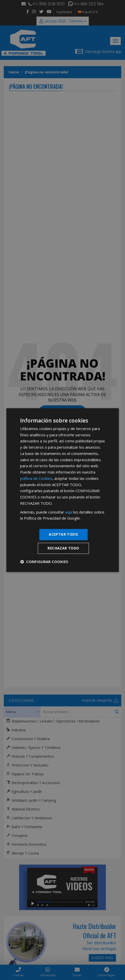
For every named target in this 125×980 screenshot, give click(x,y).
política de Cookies (36, 478)
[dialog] (62, 490)
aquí (69, 512)
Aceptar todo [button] (63, 534)
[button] (44, 562)
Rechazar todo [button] (63, 548)
